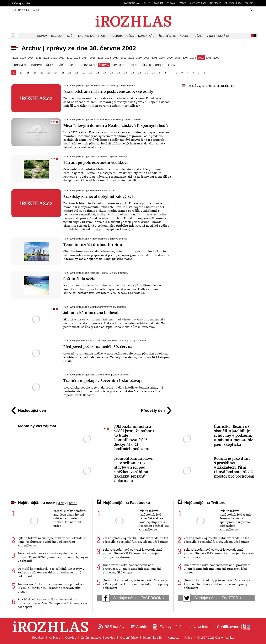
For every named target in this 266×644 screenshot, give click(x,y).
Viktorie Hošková (99, 239)
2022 (46, 58)
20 (84, 73)
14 (126, 73)
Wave (183, 3)
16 (112, 73)
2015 (100, 58)
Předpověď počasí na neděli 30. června (98, 346)
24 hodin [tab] (48, 503)
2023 (39, 58)
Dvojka (159, 3)
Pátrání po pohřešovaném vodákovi (95, 162)
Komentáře (146, 36)
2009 (147, 58)
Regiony (216, 3)
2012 (124, 58)
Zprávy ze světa (127, 86)
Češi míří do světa (79, 279)
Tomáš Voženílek (99, 156)
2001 (209, 58)
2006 (170, 58)
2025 (23, 58)
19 (91, 73)
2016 (93, 58)
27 (35, 73)
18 (98, 73)
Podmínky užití (153, 638)
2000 (216, 58)
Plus (147, 3)
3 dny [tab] (62, 503)
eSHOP (249, 3)
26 (42, 73)
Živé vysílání (198, 3)
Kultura (117, 36)
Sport (102, 36)
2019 (69, 58)
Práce (188, 638)
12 (140, 73)
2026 (15, 58)
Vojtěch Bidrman (98, 191)
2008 (154, 58)
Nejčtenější (28, 503)
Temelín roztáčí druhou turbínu (93, 244)
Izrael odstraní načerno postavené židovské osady (108, 91)
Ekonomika (86, 36)
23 (63, 73)
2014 (108, 58)
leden (171, 65)
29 (21, 73)
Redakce (38, 638)
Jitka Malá (95, 86)
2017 (85, 58)
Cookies (71, 638)
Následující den (32, 411)
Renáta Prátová (113, 120)
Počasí (198, 36)
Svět (71, 36)
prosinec (19, 65)
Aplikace (54, 638)
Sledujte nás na (133, 598)
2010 (139, 58)
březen (146, 65)
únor (159, 65)
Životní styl (167, 36)
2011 (131, 58)
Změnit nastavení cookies (98, 638)
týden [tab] (73, 503)
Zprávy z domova (132, 120)
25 (49, 73)
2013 (116, 58)
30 (14, 73)
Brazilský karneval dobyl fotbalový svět (99, 196)
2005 (178, 58)
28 (28, 73)
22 (70, 73)
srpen (72, 65)
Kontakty (174, 638)
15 (119, 73)
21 (77, 73)
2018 (77, 58)
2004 (185, 58)
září (61, 65)
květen (119, 65)
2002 (201, 58)
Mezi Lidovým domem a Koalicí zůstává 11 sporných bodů (116, 125)
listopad (36, 65)
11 (147, 73)
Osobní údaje (129, 638)
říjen (50, 65)
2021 (54, 58)
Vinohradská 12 (218, 36)
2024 (31, 58)
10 (154, 73)
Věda (130, 36)
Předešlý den (153, 411)
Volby (184, 36)
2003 (193, 58)
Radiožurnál (132, 3)
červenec (88, 65)
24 (56, 73)
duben (132, 65)
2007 (162, 58)
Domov (42, 36)
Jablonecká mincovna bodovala (92, 313)
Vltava (171, 3)
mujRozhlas (233, 3)
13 (133, 73)
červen (104, 65)
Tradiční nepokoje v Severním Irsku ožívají (103, 380)
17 (105, 73)
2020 (62, 58)
